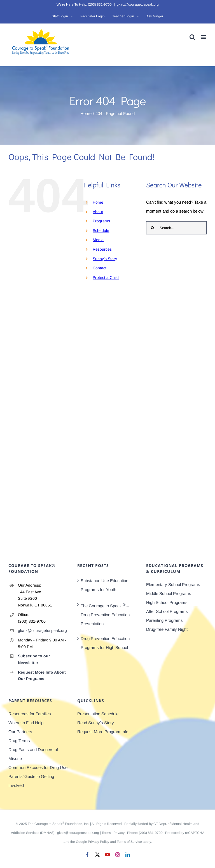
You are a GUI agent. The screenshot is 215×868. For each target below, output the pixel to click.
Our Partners (20, 732)
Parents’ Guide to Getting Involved (31, 781)
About (98, 212)
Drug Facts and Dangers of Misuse (33, 754)
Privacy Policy (99, 842)
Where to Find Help (26, 723)
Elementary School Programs (173, 584)
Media (98, 240)
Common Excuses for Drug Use (38, 767)
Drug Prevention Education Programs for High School (105, 643)
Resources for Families (30, 714)
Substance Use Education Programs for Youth (104, 585)
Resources (102, 249)
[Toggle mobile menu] (204, 37)
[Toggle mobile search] (192, 37)
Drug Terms (19, 741)
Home (98, 202)
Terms (106, 833)
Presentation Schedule (98, 714)
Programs (101, 221)
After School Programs (167, 611)
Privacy (119, 833)
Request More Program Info (103, 732)
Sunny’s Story (105, 259)
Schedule (101, 230)
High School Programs (167, 602)
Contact (100, 268)
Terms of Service (129, 842)
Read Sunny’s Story (96, 723)
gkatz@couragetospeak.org (138, 4)
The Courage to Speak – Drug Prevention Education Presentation (105, 614)
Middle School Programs (169, 593)
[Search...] (176, 228)
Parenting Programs (164, 620)
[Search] (153, 228)
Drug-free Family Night (167, 629)
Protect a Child (106, 277)
